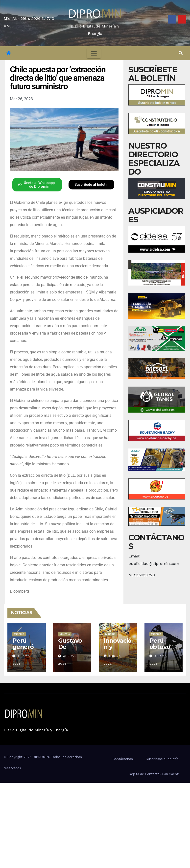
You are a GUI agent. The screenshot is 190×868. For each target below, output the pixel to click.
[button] (181, 53)
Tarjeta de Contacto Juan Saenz (153, 774)
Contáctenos (123, 759)
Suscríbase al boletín (162, 759)
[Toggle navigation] (94, 53)
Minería (19, 634)
